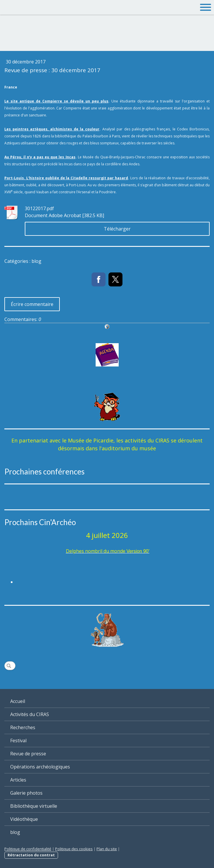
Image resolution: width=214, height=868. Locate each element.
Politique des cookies (74, 849)
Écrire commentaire (32, 304)
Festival (18, 741)
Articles (18, 780)
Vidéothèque (24, 819)
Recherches (23, 727)
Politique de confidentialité (28, 849)
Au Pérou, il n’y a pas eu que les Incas (40, 157)
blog (15, 832)
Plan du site (107, 849)
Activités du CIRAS (30, 714)
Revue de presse (28, 754)
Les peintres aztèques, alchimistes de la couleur (52, 129)
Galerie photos (26, 793)
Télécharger (117, 229)
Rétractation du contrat (31, 855)
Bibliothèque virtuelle (34, 806)
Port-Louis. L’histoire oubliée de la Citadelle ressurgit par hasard (66, 178)
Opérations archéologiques (40, 767)
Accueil (18, 701)
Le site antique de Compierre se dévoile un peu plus (56, 101)
